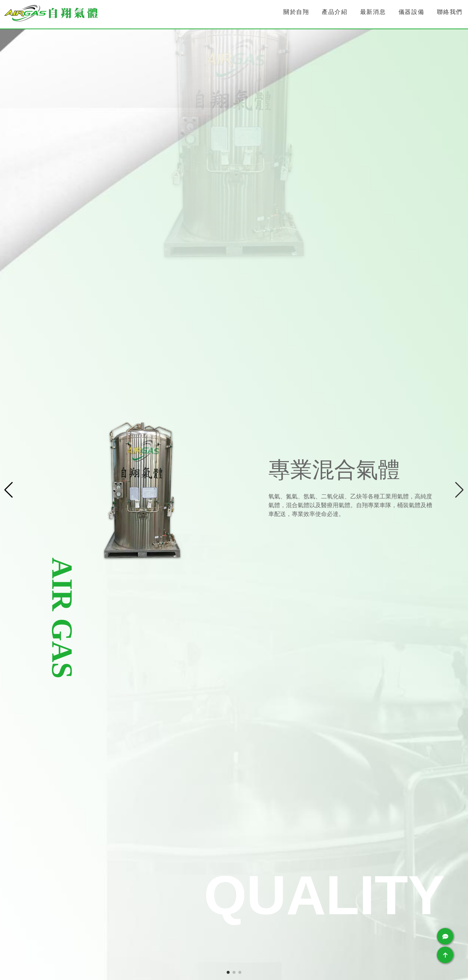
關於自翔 (296, 12)
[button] (459, 490)
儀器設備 (411, 12)
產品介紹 (335, 12)
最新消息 (373, 12)
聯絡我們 (450, 12)
